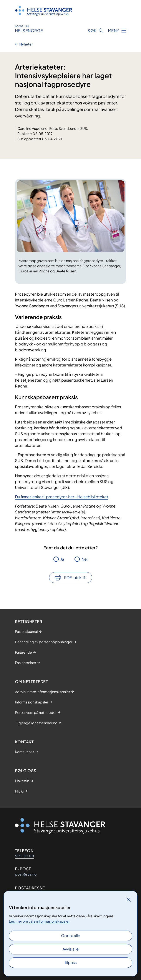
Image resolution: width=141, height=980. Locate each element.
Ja (62, 559)
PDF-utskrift (75, 577)
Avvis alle (71, 949)
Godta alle (71, 935)
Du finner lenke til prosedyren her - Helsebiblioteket (62, 497)
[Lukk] (129, 900)
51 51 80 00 (25, 856)
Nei (85, 559)
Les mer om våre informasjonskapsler (39, 921)
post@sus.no (26, 874)
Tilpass (70, 962)
